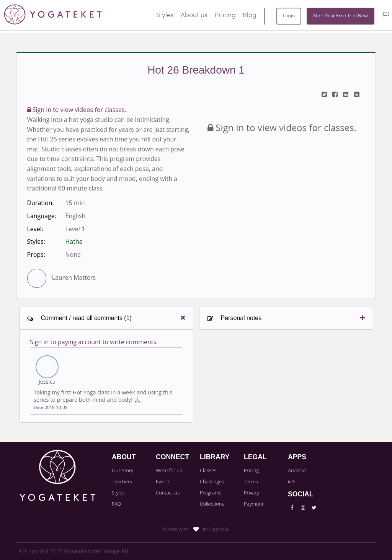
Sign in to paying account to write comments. (94, 342)
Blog (250, 16)
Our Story (122, 470)
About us (194, 16)
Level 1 (75, 229)
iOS (292, 481)
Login (289, 16)
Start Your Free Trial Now (341, 16)
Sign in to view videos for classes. (77, 110)
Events (163, 481)
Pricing (225, 16)
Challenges (212, 481)
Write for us (169, 470)
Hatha (74, 241)
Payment (254, 504)
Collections (212, 504)
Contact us (168, 493)
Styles (165, 16)
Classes (208, 470)
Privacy (252, 493)
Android (297, 470)
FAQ (116, 504)
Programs (211, 493)
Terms (251, 481)
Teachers (122, 481)
